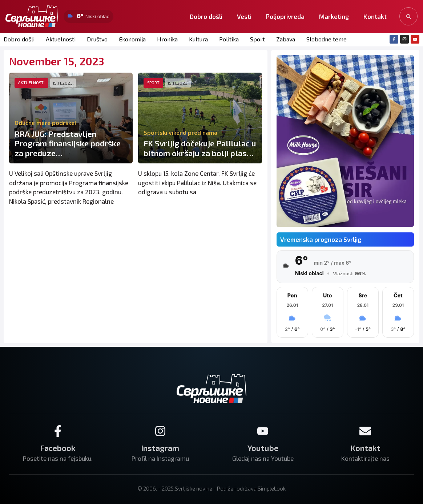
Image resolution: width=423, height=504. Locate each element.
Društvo (97, 39)
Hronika (167, 39)
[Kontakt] (365, 431)
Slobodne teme (327, 39)
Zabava (286, 39)
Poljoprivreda (285, 16)
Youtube (263, 448)
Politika (229, 39)
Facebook (58, 448)
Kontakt (375, 16)
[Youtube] (263, 431)
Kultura (198, 39)
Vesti (244, 16)
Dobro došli (206, 16)
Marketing (334, 16)
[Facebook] (58, 431)
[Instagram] (160, 431)
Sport (257, 39)
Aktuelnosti (61, 39)
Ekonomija (132, 39)
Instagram (160, 448)
